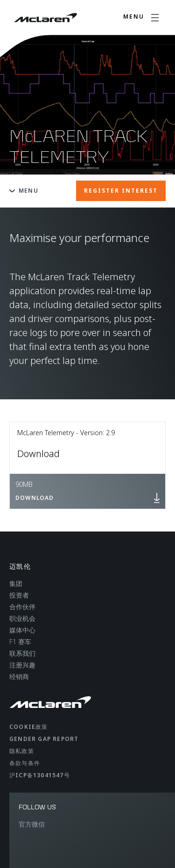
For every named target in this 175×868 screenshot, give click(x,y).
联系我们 (22, 653)
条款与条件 (25, 763)
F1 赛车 (20, 642)
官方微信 (32, 824)
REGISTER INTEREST (121, 191)
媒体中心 (22, 630)
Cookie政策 (29, 727)
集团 (16, 583)
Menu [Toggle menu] (24, 191)
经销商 (19, 676)
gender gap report (44, 739)
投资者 (19, 595)
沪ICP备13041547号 (40, 775)
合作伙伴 (22, 607)
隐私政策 (22, 751)
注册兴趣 (22, 665)
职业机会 (22, 618)
